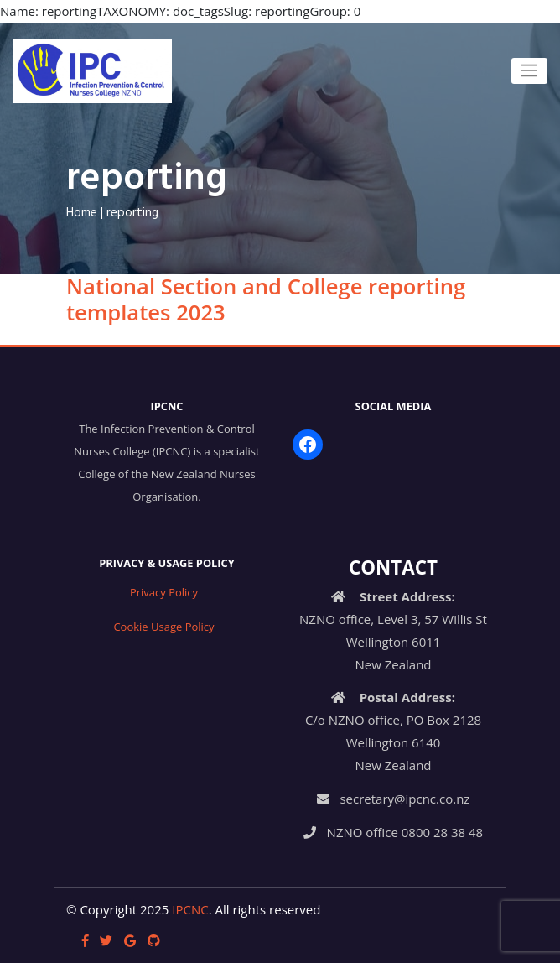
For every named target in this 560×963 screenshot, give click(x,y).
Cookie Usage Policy (163, 627)
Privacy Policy (164, 592)
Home (82, 213)
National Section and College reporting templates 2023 (266, 299)
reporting (132, 213)
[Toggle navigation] (529, 70)
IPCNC (190, 909)
